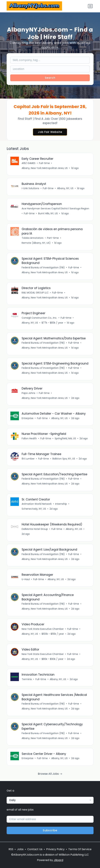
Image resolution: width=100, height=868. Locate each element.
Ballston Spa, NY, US (64, 459)
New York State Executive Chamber (43, 629)
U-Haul (26, 579)
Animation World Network (37, 504)
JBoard (58, 860)
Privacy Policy (55, 849)
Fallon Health (29, 438)
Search (50, 78)
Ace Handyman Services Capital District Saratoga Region (55, 209)
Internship (61, 504)
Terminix (27, 679)
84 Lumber (28, 459)
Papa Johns (28, 393)
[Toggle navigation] (90, 6)
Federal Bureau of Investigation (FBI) (43, 267)
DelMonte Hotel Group (35, 529)
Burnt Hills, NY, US (48, 213)
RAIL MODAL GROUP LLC (35, 293)
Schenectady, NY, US (34, 509)
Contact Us (35, 849)
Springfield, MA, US (65, 438)
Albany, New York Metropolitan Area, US (45, 168)
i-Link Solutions (30, 188)
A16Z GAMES (29, 163)
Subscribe (50, 830)
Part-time (53, 238)
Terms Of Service (80, 849)
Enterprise (28, 418)
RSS (11, 849)
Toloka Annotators (33, 238)
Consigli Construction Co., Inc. (39, 318)
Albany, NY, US (65, 188)
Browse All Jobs (50, 774)
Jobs (20, 849)
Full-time (44, 163)
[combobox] (50, 800)
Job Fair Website (50, 132)
